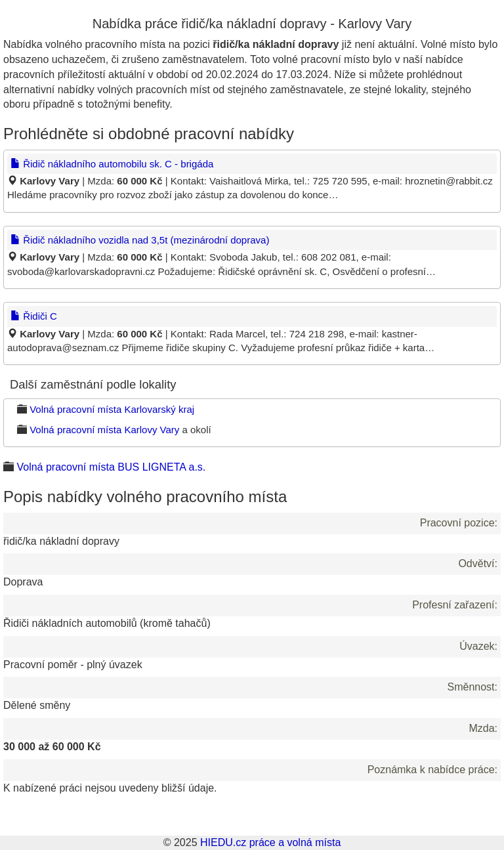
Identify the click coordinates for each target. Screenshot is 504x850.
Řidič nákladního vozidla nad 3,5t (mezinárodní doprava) (140, 240)
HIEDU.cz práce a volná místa (270, 842)
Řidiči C (34, 316)
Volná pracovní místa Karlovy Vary (104, 430)
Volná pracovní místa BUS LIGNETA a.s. (111, 467)
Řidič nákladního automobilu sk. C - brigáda (112, 164)
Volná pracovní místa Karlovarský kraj (112, 409)
